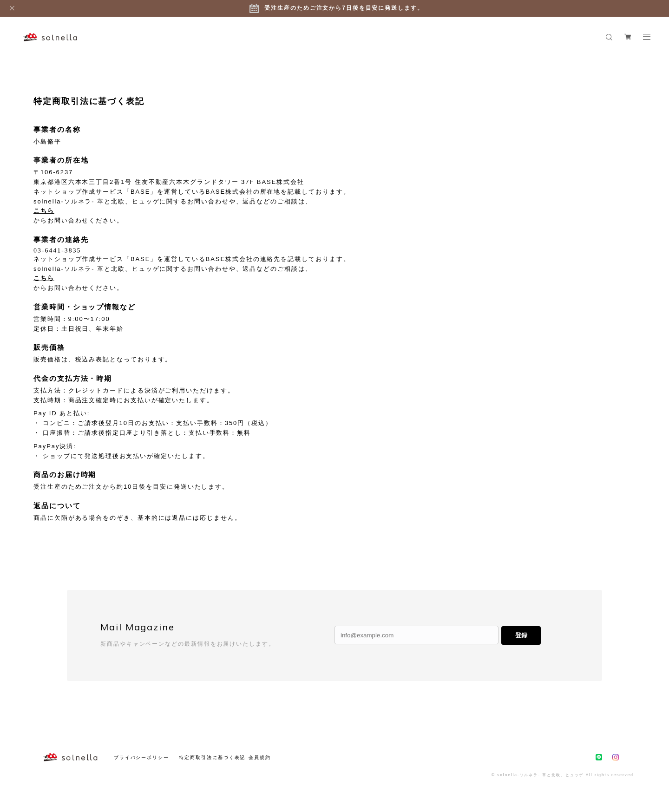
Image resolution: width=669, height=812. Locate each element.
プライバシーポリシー (141, 757)
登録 (521, 635)
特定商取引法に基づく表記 (212, 757)
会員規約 (260, 757)
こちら (44, 211)
